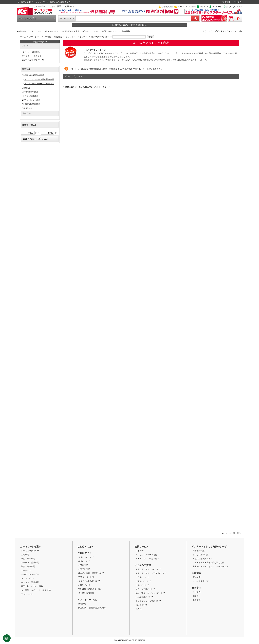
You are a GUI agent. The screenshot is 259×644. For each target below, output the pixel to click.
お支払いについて (143, 581)
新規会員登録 (167, 7)
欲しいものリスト (234, 7)
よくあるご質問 (54, 6)
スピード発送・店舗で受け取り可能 (208, 563)
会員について (84, 561)
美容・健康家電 (28, 567)
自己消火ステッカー (91, 31)
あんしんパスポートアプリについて (151, 573)
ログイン (204, 7)
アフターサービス (86, 577)
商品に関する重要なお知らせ (92, 608)
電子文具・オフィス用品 (32, 586)
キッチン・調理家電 (30, 563)
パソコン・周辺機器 (53, 37)
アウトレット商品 (32, 100)
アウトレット (65, 19)
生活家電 (25, 555)
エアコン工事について (145, 589)
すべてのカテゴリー (30, 551)
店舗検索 (197, 577)
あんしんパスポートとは (146, 555)
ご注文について (142, 577)
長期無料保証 (199, 551)
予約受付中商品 (31, 92)
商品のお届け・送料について (91, 573)
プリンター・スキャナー (76, 37)
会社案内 (238, 2)
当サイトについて (86, 557)
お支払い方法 (84, 569)
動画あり (28, 108)
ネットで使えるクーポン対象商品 (39, 84)
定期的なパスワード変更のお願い (129, 25)
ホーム (23, 37)
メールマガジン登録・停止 (147, 559)
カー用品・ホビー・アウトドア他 (36, 590)
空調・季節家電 (28, 559)
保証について (141, 605)
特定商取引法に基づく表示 (90, 589)
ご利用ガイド (69, 6)
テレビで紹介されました (48, 31)
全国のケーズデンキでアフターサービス (210, 567)
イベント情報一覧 (201, 581)
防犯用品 (126, 31)
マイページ (217, 7)
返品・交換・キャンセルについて (150, 593)
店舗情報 (196, 573)
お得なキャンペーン (111, 31)
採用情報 (226, 2)
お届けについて (142, 585)
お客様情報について (144, 597)
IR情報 (196, 596)
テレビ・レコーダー (30, 574)
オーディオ (26, 570)
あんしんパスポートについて (148, 569)
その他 (138, 609)
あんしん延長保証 (201, 555)
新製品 (27, 88)
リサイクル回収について (89, 581)
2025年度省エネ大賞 (71, 31)
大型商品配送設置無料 (203, 559)
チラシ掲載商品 (31, 96)
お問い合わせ (84, 585)
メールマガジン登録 (187, 7)
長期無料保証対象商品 (34, 75)
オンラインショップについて (148, 601)
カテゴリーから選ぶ (27, 18)
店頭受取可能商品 (32, 104)
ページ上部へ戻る (233, 533)
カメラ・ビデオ (28, 578)
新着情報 (82, 604)
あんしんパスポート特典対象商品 (39, 79)
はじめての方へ (38, 6)
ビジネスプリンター (100, 37)
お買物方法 (83, 565)
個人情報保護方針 (86, 593)
